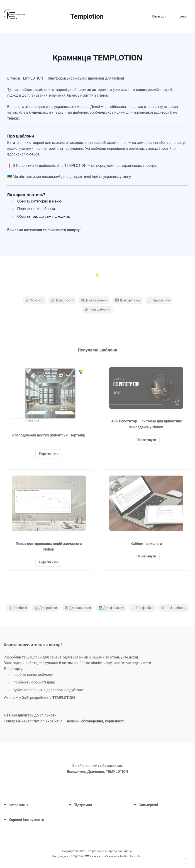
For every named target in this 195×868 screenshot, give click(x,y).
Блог (183, 16)
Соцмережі (146, 805)
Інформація (16, 805)
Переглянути (49, 456)
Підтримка (80, 805)
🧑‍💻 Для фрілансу (128, 302)
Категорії (159, 16)
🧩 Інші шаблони (97, 311)
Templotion (87, 16)
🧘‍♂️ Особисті (34, 302)
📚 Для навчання (94, 302)
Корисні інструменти (24, 820)
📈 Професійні (159, 302)
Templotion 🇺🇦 (79, 856)
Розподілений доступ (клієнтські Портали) (49, 437)
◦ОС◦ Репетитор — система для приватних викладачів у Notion (146, 426)
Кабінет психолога (146, 545)
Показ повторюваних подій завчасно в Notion (49, 548)
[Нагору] (186, 859)
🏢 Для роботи (62, 302)
